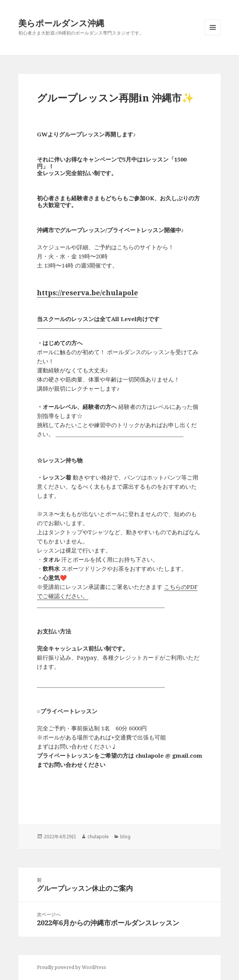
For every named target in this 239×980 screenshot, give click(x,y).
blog (125, 837)
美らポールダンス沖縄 (61, 23)
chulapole (98, 837)
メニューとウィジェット (213, 35)
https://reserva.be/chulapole (88, 293)
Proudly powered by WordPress (72, 967)
